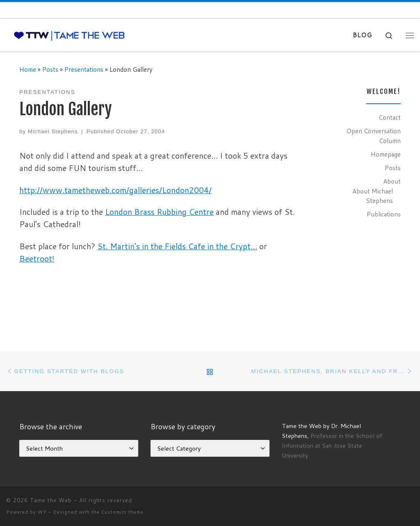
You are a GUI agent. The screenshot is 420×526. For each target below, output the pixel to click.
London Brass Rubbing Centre (159, 212)
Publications (384, 214)
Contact (390, 117)
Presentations (84, 69)
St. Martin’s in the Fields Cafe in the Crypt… (177, 246)
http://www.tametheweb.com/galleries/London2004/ (115, 190)
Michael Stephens (53, 131)
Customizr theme (122, 512)
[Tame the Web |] (69, 35)
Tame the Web (51, 500)
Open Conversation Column (373, 136)
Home (28, 69)
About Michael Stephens (373, 196)
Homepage (386, 154)
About (392, 181)
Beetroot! (37, 258)
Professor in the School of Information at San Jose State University (332, 445)
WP (42, 512)
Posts (50, 69)
